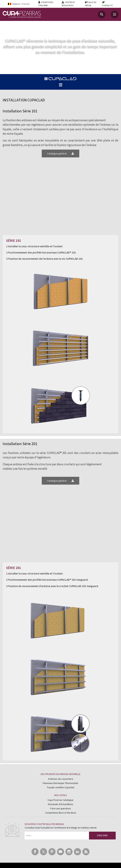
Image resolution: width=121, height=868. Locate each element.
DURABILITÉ (107, 5)
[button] (60, 85)
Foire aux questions (61, 808)
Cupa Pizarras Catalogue (60, 800)
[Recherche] (102, 14)
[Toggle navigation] (115, 14)
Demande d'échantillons (61, 804)
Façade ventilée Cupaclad (61, 787)
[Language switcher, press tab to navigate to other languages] (21, 4)
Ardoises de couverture (61, 779)
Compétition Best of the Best (61, 813)
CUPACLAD (19, 25)
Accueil (7, 25)
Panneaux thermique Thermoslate (60, 783)
